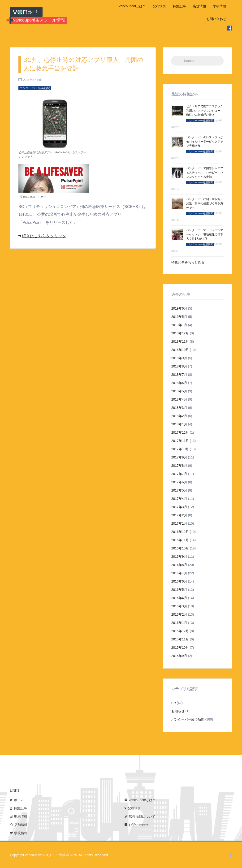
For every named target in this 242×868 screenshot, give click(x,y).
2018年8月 (179, 366)
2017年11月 (180, 441)
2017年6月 (179, 482)
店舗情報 (199, 6)
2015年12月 (180, 631)
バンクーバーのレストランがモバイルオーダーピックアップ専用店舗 (205, 142)
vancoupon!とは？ (132, 6)
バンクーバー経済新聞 (188, 719)
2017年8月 (179, 466)
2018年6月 (179, 383)
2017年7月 (179, 474)
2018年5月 (179, 391)
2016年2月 (179, 614)
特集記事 (179, 6)
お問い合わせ (216, 19)
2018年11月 (180, 341)
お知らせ (178, 711)
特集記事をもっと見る (188, 262)
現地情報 (21, 816)
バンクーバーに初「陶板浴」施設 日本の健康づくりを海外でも (205, 203)
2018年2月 (179, 416)
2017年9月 (179, 457)
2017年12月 (180, 432)
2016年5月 (179, 590)
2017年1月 (179, 523)
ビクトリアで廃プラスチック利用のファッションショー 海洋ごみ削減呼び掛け (205, 111)
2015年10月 (180, 648)
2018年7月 (179, 375)
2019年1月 (179, 325)
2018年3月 (179, 408)
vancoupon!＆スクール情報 (39, 20)
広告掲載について (142, 816)
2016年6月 (179, 581)
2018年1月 (179, 424)
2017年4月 (179, 499)
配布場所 (159, 6)
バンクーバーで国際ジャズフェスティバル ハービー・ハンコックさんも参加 (205, 173)
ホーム (19, 800)
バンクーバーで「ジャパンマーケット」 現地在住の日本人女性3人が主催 (205, 234)
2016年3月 (179, 606)
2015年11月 (180, 639)
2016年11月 (180, 540)
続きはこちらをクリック (42, 236)
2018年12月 (180, 333)
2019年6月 (179, 308)
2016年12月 (180, 532)
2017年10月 (180, 449)
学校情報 (220, 6)
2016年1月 (179, 623)
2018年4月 (179, 399)
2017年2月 (179, 515)
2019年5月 (179, 317)
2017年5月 (179, 490)
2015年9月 (179, 656)
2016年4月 (179, 598)
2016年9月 (179, 557)
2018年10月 (180, 350)
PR (174, 703)
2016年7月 (179, 573)
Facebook (231, 855)
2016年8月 (179, 565)
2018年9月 (179, 358)
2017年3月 (179, 507)
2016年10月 (180, 548)
